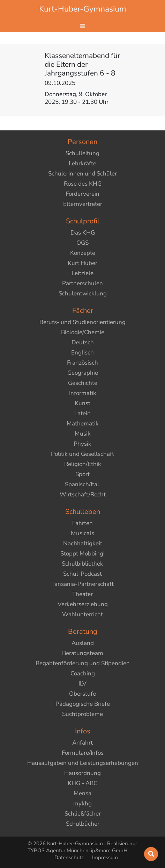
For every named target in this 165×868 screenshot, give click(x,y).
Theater (82, 594)
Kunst (82, 403)
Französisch (82, 363)
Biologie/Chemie (83, 332)
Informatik (83, 393)
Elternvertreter (83, 204)
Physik (82, 444)
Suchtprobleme (82, 714)
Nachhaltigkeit (83, 543)
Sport (82, 474)
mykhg (82, 804)
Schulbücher (83, 824)
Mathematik (83, 424)
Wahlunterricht (82, 614)
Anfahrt (82, 743)
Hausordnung (82, 773)
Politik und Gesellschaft (82, 454)
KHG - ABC (82, 783)
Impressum (105, 858)
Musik (83, 434)
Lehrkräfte (82, 163)
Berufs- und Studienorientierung (82, 322)
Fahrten (82, 523)
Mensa (82, 793)
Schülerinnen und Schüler (82, 174)
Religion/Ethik (83, 464)
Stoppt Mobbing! (82, 554)
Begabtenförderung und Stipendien (83, 663)
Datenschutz (70, 858)
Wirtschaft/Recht (83, 494)
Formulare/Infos (83, 753)
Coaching (83, 673)
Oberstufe (82, 694)
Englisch (82, 353)
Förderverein (82, 194)
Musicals (82, 533)
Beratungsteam (83, 653)
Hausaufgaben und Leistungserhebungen (83, 763)
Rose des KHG (83, 184)
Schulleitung (82, 153)
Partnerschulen (82, 283)
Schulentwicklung (83, 293)
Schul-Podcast (82, 574)
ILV (82, 684)
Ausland (83, 643)
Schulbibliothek (82, 564)
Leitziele (82, 273)
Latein (82, 413)
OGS (82, 243)
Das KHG (83, 233)
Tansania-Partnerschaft (82, 584)
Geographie (83, 373)
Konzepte (83, 253)
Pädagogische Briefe (83, 704)
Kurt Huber (82, 263)
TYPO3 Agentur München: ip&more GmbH (77, 851)
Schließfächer (83, 814)
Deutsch (83, 342)
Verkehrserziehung (83, 604)
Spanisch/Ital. (83, 484)
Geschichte (83, 383)
